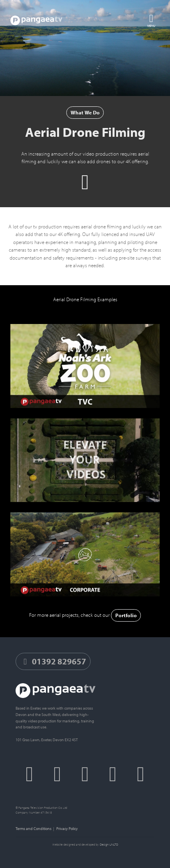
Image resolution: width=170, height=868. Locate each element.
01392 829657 (53, 661)
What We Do (85, 112)
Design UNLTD (109, 844)
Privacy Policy (67, 828)
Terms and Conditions (34, 828)
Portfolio (126, 615)
